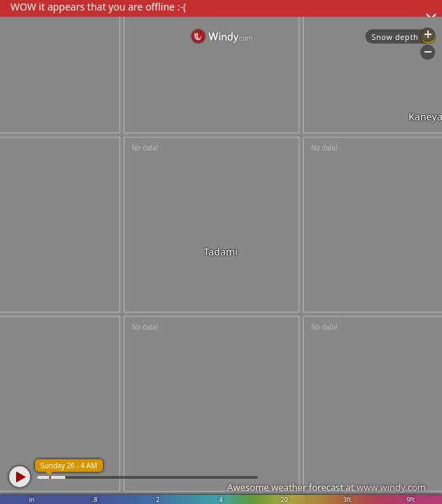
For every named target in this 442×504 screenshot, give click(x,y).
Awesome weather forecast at (326, 487)
